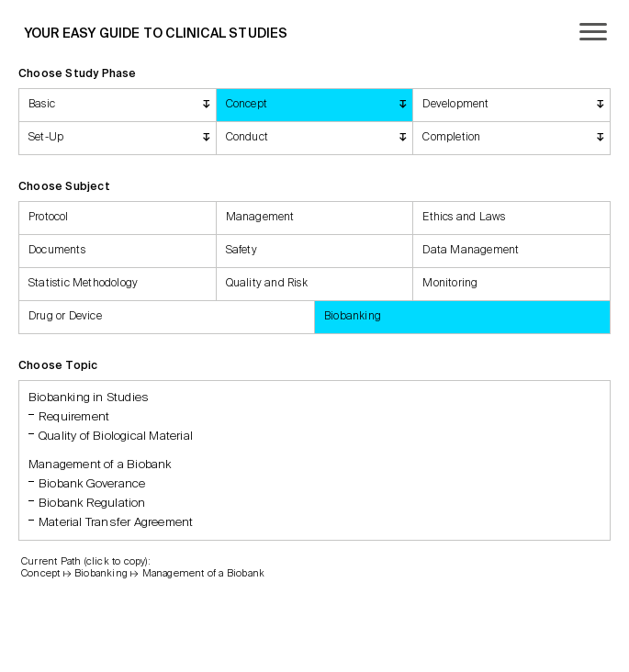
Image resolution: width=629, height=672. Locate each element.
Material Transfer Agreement (116, 523)
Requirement (74, 417)
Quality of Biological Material (116, 437)
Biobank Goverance (92, 484)
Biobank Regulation (92, 504)
